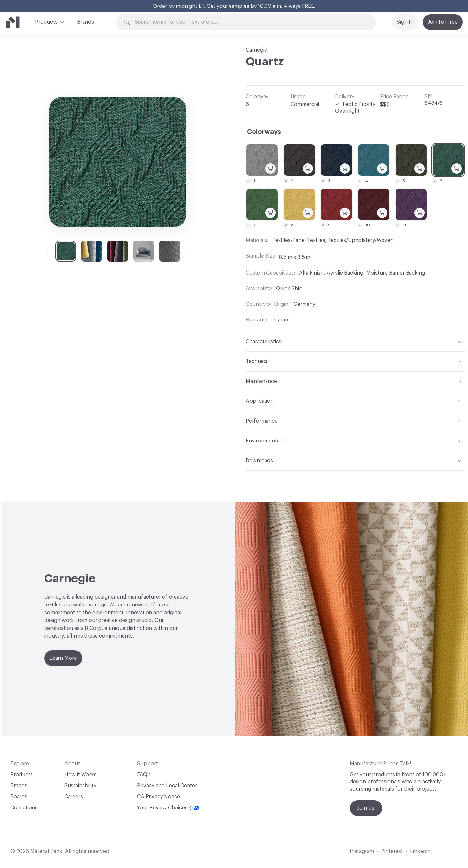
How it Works (80, 775)
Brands (85, 22)
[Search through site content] (250, 22)
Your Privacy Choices (168, 808)
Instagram (362, 851)
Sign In (405, 22)
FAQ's (144, 775)
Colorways (264, 132)
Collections (24, 808)
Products (46, 21)
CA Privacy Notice (159, 797)
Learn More (63, 658)
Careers (74, 797)
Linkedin (420, 851)
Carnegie (256, 50)
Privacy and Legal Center (167, 786)
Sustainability (80, 786)
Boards (19, 797)
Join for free (443, 22)
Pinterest (392, 851)
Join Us (366, 808)
